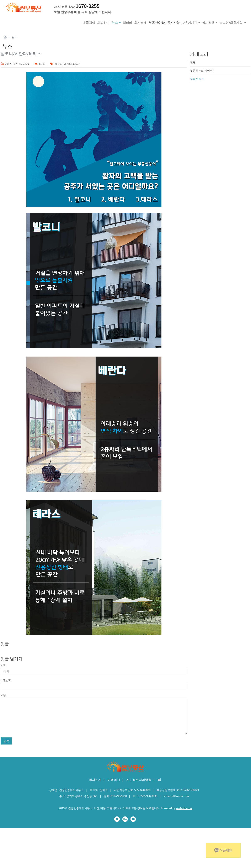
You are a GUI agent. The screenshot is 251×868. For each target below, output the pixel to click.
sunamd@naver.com (176, 796)
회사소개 (140, 22)
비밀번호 (6, 680)
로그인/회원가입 (233, 22)
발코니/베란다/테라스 (21, 54)
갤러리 (127, 22)
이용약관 (114, 780)
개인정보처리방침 (139, 780)
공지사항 (173, 22)
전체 (193, 62)
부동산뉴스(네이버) (202, 70)
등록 (6, 741)
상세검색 (210, 22)
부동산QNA (157, 22)
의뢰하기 (103, 22)
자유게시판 (191, 22)
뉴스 (116, 22)
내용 (3, 695)
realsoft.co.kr (184, 808)
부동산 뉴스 (197, 79)
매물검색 (89, 22)
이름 (3, 665)
